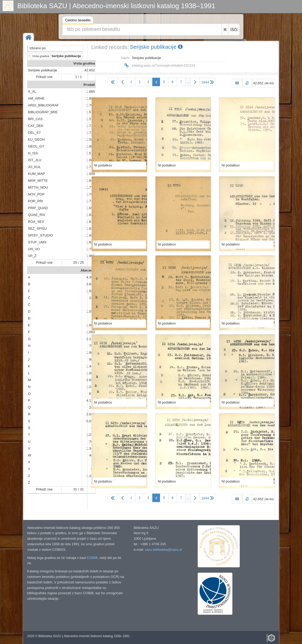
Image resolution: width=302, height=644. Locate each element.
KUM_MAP (36, 174)
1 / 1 (78, 77)
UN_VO (34, 249)
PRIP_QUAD (38, 208)
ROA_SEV (36, 222)
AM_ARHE (36, 98)
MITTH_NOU (38, 187)
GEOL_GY (36, 146)
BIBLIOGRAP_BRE (43, 112)
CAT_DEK (36, 126)
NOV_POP (36, 194)
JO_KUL (34, 167)
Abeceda (88, 270)
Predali (89, 85)
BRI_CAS (35, 119)
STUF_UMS (37, 242)
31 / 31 (79, 489)
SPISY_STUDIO (40, 235)
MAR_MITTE (38, 181)
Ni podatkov (103, 165)
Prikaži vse (44, 77)
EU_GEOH (36, 139)
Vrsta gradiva (84, 63)
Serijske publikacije (43, 70)
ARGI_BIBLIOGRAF (43, 105)
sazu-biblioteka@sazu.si (163, 550)
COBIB (92, 558)
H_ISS (33, 153)
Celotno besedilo (78, 21)
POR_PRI (35, 201)
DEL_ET (34, 133)
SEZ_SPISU (37, 228)
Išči (234, 30)
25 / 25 (79, 262)
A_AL (32, 92)
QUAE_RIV (37, 215)
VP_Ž (32, 256)
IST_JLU (35, 160)
